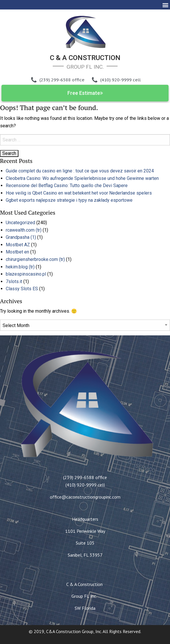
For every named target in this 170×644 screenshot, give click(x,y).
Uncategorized (20, 223)
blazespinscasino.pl (26, 274)
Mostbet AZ (18, 245)
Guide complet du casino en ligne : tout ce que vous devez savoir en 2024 (80, 171)
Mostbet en (17, 252)
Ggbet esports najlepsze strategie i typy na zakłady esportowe (69, 200)
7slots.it (14, 281)
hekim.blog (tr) (20, 267)
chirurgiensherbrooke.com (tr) (35, 259)
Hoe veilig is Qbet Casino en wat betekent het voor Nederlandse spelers (79, 193)
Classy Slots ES (22, 289)
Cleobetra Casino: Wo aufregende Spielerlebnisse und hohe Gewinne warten (82, 178)
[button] (165, 5)
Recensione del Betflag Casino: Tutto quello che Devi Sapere (67, 185)
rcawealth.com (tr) (24, 230)
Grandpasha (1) (21, 237)
